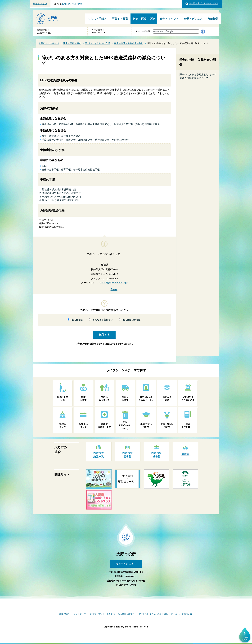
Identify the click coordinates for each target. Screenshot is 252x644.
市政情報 (213, 19)
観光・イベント (169, 19)
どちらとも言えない (103, 320)
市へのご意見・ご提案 (126, 585)
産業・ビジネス (193, 19)
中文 (80, 4)
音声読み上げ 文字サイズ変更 (204, 3)
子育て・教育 (120, 19)
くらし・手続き (97, 19)
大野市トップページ (49, 43)
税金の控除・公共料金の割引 (129, 43)
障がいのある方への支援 (98, 43)
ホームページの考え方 (182, 614)
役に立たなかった (131, 320)
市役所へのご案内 (126, 564)
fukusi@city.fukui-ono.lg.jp (114, 283)
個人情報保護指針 (126, 614)
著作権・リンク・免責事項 (102, 614)
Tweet (114, 289)
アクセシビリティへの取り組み (153, 614)
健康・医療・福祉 (144, 19)
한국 (74, 4)
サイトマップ (40, 4)
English (66, 4)
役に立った (77, 320)
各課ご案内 (64, 614)
